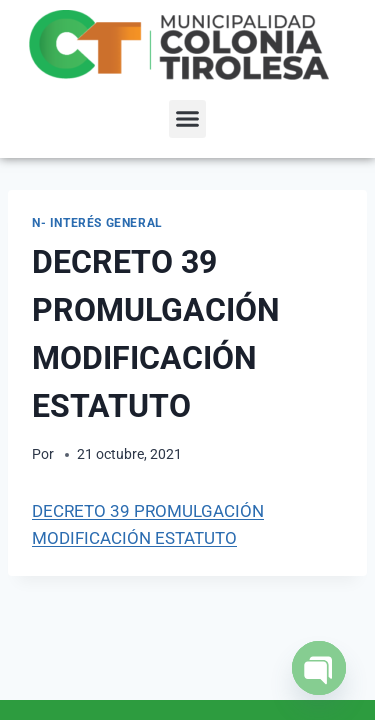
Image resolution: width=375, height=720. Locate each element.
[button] (188, 119)
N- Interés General (97, 223)
